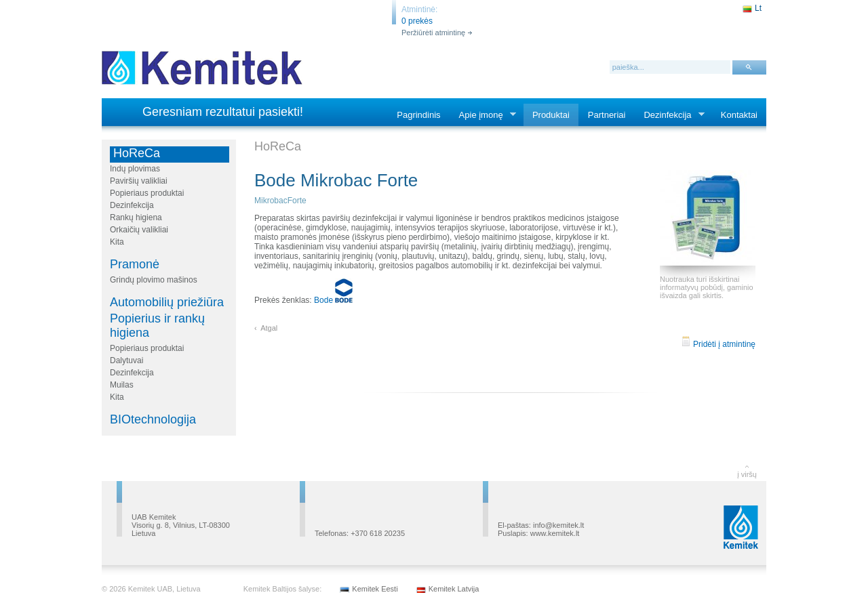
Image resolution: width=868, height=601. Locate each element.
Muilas (122, 385)
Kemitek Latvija (454, 589)
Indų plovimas (135, 169)
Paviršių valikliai (139, 181)
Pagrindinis (418, 115)
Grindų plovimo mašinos (154, 280)
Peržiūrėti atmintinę (433, 33)
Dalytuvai (126, 360)
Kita (117, 242)
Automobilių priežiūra (167, 302)
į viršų (747, 474)
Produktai (551, 115)
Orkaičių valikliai (139, 230)
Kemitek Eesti (375, 589)
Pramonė (135, 264)
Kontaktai (739, 115)
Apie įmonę (484, 115)
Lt (758, 8)
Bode (333, 300)
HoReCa (137, 153)
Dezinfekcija (670, 115)
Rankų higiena (136, 217)
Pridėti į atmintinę (718, 344)
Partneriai (607, 115)
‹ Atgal (266, 328)
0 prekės (417, 21)
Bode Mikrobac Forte (336, 180)
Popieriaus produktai (147, 193)
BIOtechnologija (153, 419)
